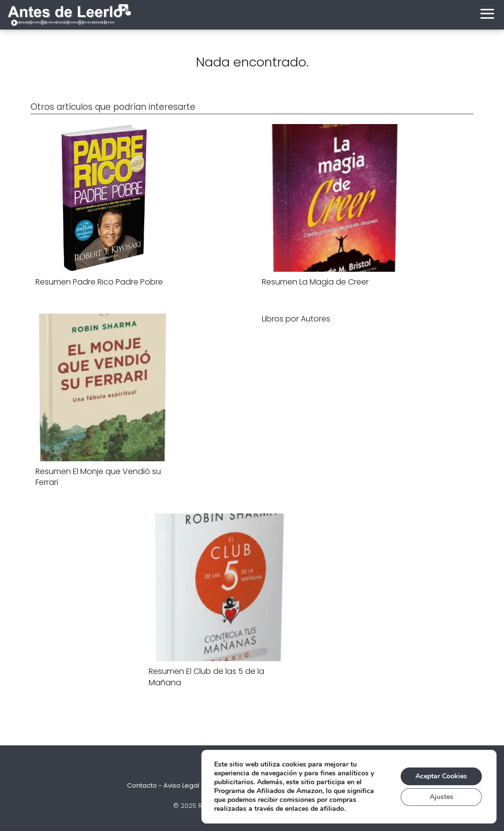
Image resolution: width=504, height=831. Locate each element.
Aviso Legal (181, 785)
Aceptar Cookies (441, 776)
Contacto (142, 785)
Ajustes (441, 797)
